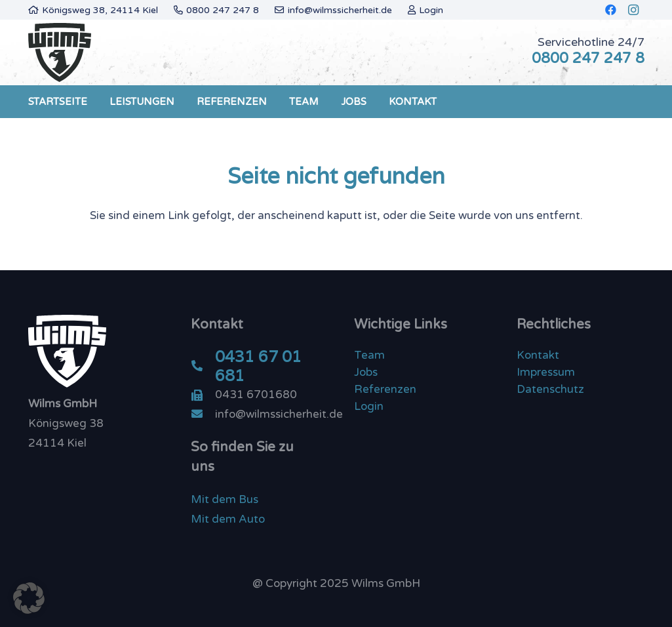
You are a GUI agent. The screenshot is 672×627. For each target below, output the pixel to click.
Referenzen (385, 389)
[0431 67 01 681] (203, 367)
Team (369, 355)
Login (369, 406)
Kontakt (538, 355)
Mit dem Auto (228, 519)
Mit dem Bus (225, 499)
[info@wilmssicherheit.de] (203, 415)
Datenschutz (550, 389)
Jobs (366, 372)
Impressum (546, 372)
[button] (29, 598)
